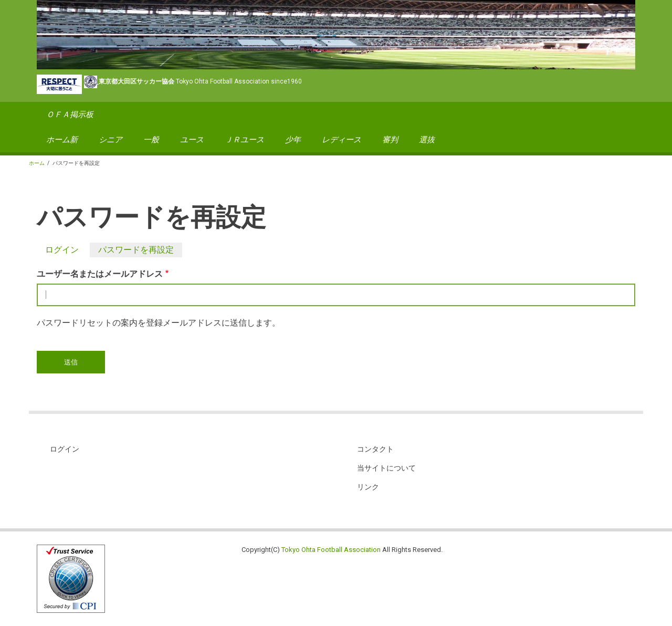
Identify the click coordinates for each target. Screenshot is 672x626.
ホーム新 (62, 140)
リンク (368, 487)
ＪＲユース (244, 140)
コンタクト (375, 449)
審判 (390, 140)
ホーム (37, 163)
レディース (342, 140)
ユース (192, 140)
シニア (111, 140)
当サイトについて (386, 468)
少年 (293, 140)
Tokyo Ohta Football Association (331, 550)
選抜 (427, 140)
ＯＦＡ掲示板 (70, 114)
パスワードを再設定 (140, 250)
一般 (151, 140)
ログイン (62, 250)
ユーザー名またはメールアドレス (100, 274)
